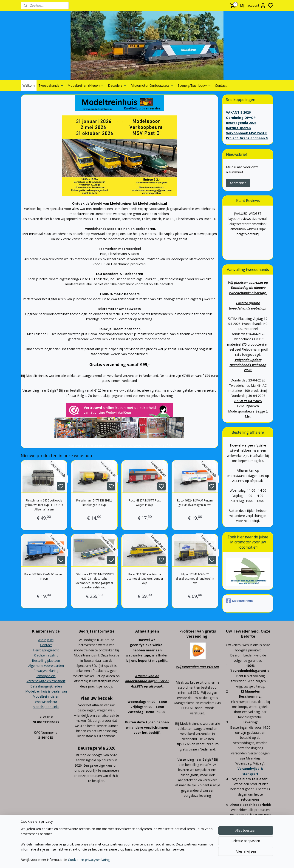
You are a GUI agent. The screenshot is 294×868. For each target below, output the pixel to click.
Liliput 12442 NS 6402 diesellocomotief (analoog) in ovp (195, 579)
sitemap (163, 844)
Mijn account (253, 6)
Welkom (29, 85)
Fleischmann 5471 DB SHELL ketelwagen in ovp (94, 503)
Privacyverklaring (46, 671)
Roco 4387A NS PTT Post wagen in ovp (145, 503)
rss (173, 844)
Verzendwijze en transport (46, 681)
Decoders (117, 85)
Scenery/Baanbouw (195, 85)
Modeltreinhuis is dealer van (46, 691)
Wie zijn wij (46, 640)
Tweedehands (51, 85)
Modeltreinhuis (240, 601)
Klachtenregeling (46, 655)
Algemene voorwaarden (46, 666)
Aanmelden (238, 183)
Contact (221, 85)
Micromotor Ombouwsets (152, 85)
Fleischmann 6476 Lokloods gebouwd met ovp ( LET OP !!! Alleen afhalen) (44, 505)
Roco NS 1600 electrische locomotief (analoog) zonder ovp (145, 579)
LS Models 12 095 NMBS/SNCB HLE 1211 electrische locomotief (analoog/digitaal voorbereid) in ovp (94, 581)
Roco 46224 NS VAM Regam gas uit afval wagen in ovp (195, 503)
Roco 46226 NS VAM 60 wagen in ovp (44, 576)
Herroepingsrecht (46, 650)
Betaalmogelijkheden (46, 686)
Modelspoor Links (46, 707)
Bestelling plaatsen (46, 660)
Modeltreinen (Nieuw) (86, 85)
